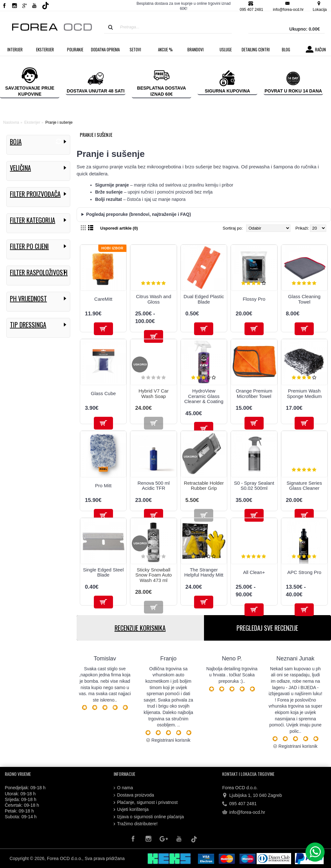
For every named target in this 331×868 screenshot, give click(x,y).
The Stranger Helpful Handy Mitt (204, 572)
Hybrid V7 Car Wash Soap (154, 394)
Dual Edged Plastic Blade (204, 299)
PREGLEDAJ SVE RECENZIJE (267, 628)
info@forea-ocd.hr (244, 813)
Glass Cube (103, 393)
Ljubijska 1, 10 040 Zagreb (252, 796)
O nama (123, 788)
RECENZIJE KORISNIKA (140, 628)
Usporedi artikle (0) (119, 228)
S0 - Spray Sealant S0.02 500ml (254, 486)
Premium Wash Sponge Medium (304, 394)
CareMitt (103, 299)
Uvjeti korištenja (131, 809)
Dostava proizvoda (134, 795)
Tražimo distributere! (136, 824)
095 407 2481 (239, 804)
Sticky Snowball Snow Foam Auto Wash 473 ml (154, 575)
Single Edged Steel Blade (103, 572)
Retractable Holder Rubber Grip (204, 486)
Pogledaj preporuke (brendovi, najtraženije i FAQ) (139, 214)
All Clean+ (254, 572)
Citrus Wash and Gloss (154, 299)
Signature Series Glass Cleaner (304, 486)
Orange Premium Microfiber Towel (254, 394)
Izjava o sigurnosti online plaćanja (149, 817)
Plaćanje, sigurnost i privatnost (146, 802)
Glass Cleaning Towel (304, 299)
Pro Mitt (103, 485)
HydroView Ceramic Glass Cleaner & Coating (204, 396)
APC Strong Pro (304, 572)
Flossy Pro (254, 299)
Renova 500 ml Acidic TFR (154, 486)
